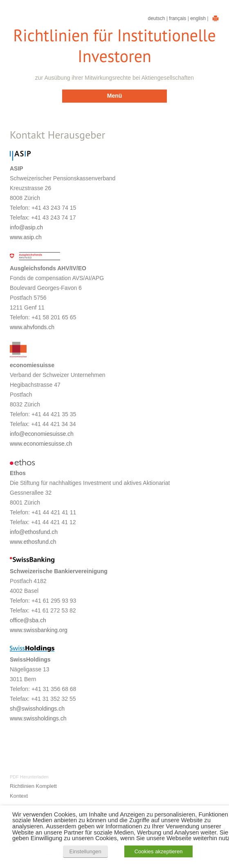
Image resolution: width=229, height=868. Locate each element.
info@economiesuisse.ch (42, 434)
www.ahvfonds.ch (32, 327)
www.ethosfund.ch (33, 542)
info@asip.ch (26, 227)
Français (177, 18)
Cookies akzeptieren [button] (159, 851)
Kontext (19, 796)
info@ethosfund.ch (34, 532)
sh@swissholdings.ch (37, 709)
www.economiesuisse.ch (41, 444)
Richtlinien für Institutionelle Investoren (114, 46)
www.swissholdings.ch (38, 718)
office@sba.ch (28, 620)
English (198, 18)
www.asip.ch (26, 237)
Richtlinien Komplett (33, 786)
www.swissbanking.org (39, 630)
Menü (115, 96)
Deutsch (157, 18)
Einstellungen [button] (85, 851)
